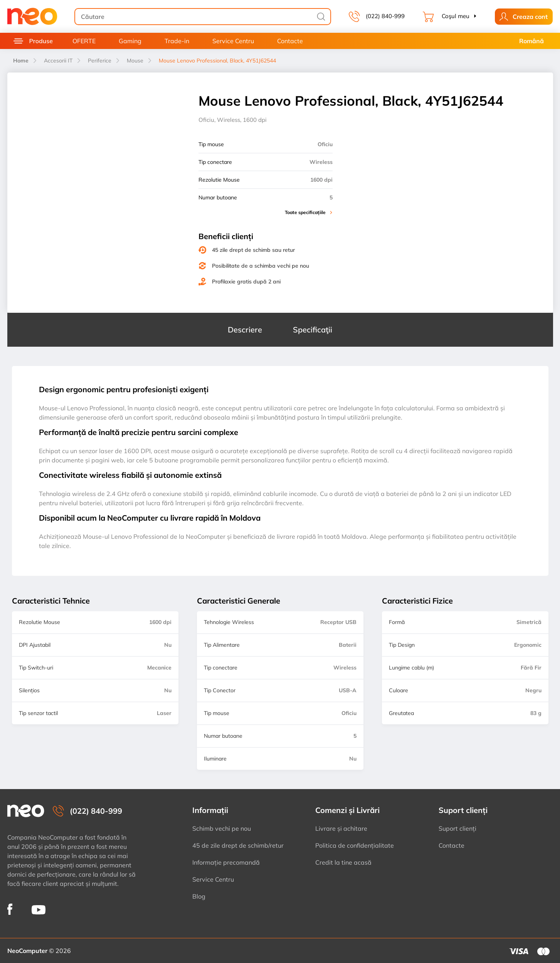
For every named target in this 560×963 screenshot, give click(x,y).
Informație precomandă (226, 862)
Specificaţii (313, 330)
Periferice (100, 61)
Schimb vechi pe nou (222, 828)
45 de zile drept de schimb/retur (238, 845)
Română (531, 41)
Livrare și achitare (341, 828)
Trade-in (177, 41)
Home (21, 61)
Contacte (290, 41)
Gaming (130, 41)
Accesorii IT (58, 61)
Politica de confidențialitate (355, 845)
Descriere (245, 330)
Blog (199, 896)
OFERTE (84, 41)
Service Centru (233, 41)
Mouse (135, 61)
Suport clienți (457, 828)
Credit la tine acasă (343, 862)
